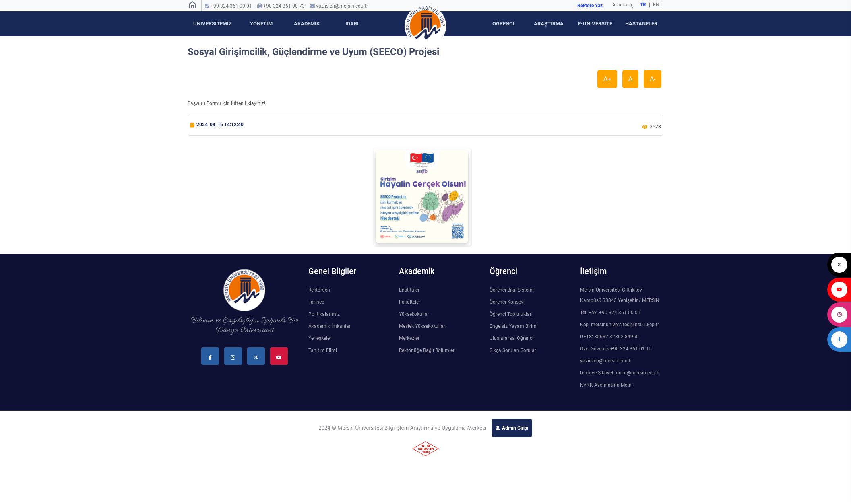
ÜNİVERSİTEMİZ (213, 24)
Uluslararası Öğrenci (511, 338)
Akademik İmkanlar (329, 326)
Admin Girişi (515, 428)
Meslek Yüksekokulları (423, 326)
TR (643, 5)
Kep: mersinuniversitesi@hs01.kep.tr (620, 325)
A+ (607, 79)
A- (653, 79)
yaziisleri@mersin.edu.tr (342, 6)
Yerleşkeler (320, 338)
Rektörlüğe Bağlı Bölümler (427, 350)
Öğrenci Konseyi (507, 302)
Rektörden (319, 290)
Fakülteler (410, 302)
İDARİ (352, 24)
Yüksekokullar (414, 314)
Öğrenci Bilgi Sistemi (512, 290)
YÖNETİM (261, 24)
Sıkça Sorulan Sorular (513, 350)
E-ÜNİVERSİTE (595, 24)
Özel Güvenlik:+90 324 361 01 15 (616, 349)
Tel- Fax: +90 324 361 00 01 (610, 313)
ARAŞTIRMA (549, 24)
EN (657, 5)
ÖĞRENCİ (503, 24)
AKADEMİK (307, 24)
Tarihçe (316, 302)
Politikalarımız (324, 314)
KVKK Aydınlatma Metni (606, 385)
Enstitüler (409, 290)
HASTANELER (641, 24)
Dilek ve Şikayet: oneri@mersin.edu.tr (620, 373)
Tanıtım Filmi (323, 350)
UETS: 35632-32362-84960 (609, 337)
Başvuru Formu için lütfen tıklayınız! (226, 103)
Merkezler (409, 338)
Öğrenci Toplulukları (511, 314)
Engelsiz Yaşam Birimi (514, 326)
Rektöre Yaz (590, 6)
